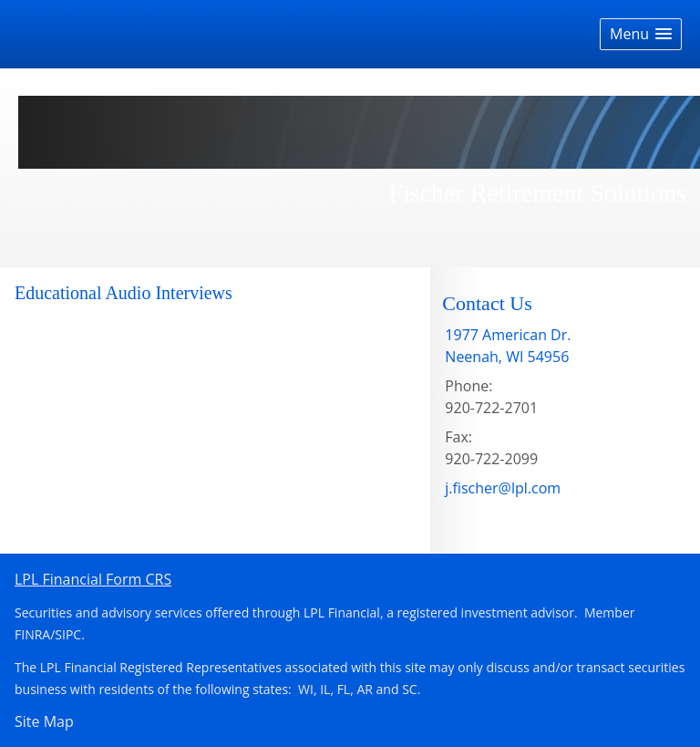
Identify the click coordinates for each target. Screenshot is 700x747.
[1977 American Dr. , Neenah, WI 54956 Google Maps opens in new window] (508, 346)
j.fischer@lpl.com (503, 488)
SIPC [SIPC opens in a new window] (68, 634)
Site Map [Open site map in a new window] (44, 721)
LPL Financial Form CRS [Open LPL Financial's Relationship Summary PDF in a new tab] (93, 579)
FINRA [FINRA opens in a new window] (32, 634)
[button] (641, 34)
